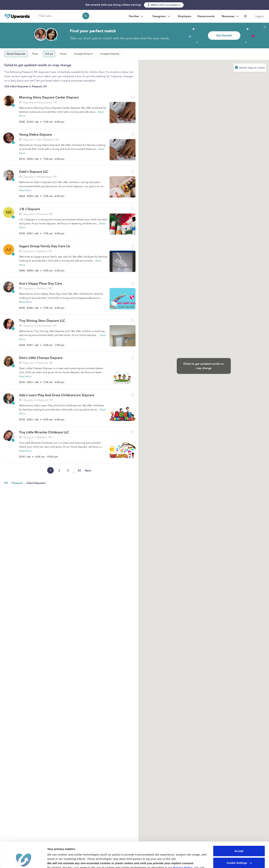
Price (35, 54)
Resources (231, 16)
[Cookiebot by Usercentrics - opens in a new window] (23, 861)
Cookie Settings (239, 842)
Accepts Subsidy (110, 54)
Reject (239, 854)
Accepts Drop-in (84, 54)
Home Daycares (16, 54)
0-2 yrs (49, 54)
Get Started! (224, 36)
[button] (133, 97)
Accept (239, 830)
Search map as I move (252, 68)
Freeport (18, 483)
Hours (63, 54)
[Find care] (63, 16)
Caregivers (162, 16)
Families (136, 16)
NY (7, 483)
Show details (56, 861)
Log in (260, 16)
